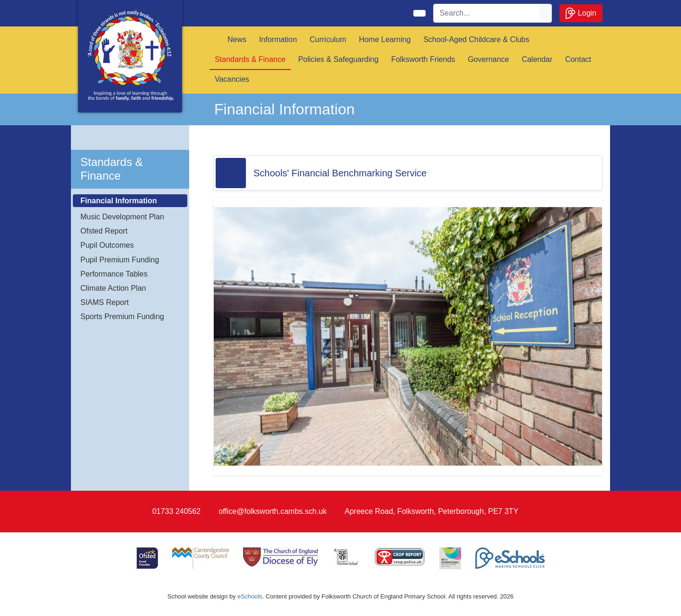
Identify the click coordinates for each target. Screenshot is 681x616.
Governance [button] (488, 59)
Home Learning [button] (385, 39)
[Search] (487, 13)
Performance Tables (114, 274)
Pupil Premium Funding (120, 260)
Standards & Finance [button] (250, 59)
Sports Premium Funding (122, 317)
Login (581, 13)
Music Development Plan (122, 217)
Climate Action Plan (113, 288)
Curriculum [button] (328, 39)
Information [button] (278, 39)
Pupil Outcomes (107, 245)
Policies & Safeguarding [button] (338, 59)
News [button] (237, 39)
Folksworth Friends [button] (423, 59)
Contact (578, 59)
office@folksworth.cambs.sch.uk (272, 511)
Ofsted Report (104, 231)
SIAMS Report (105, 302)
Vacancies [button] (232, 79)
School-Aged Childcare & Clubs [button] (476, 39)
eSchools (250, 596)
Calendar (537, 59)
